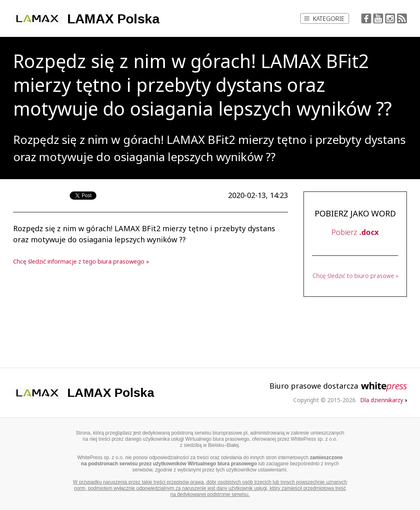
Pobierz (355, 232)
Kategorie (324, 18)
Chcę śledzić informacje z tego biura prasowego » (81, 261)
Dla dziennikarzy (383, 400)
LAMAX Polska (113, 19)
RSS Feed (402, 18)
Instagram (390, 18)
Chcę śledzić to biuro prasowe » (355, 276)
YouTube (378, 18)
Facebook (366, 18)
